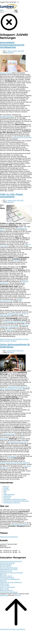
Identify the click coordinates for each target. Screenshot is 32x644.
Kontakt (6, 488)
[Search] (16, 11)
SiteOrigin (18, 595)
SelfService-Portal (6, 571)
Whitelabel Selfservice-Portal (19, 442)
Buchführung (10, 330)
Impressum (7, 498)
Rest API (17, 261)
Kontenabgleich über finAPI (9, 569)
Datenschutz (7, 496)
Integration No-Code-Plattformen (11, 582)
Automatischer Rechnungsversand (11, 561)
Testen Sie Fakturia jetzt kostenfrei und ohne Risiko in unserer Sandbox (14, 340)
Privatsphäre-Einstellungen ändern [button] (15, 499)
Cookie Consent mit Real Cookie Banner (13, 629)
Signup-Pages (4, 589)
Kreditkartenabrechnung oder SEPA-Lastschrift (15, 463)
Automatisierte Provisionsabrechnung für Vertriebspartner (12, 45)
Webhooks (3, 581)
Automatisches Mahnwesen (9, 568)
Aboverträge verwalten (7, 563)
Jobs (5, 493)
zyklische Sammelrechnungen (11, 300)
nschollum (10, 53)
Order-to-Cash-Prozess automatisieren (11, 196)
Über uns (6, 486)
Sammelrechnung (9, 434)
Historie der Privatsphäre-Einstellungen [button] (16, 501)
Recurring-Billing (6, 566)
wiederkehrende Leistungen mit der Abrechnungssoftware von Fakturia (15, 388)
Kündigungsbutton (6, 565)
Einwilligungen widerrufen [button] (12, 503)
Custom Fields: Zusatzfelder (9, 592)
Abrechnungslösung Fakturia (20, 525)
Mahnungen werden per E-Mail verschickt (14, 326)
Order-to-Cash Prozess (7, 587)
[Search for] (7, 12)
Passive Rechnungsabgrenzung (10, 579)
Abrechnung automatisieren (9, 537)
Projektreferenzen (9, 495)
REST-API (3, 574)
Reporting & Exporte (7, 591)
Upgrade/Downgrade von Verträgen (11, 573)
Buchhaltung (12, 456)
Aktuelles (6, 490)
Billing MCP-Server (6, 576)
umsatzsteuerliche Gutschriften (22, 137)
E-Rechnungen (5, 586)
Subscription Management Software (14, 322)
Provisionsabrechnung (7, 116)
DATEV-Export (5, 584)
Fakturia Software (6, 73)
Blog (5, 491)
